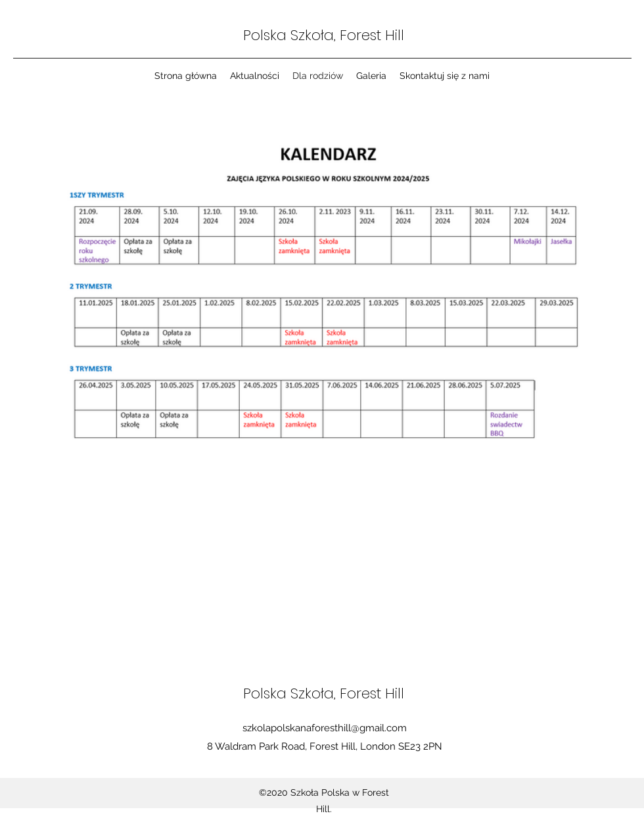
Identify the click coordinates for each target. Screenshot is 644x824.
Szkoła (312, 35)
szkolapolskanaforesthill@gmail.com (325, 728)
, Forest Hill (369, 35)
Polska (267, 35)
